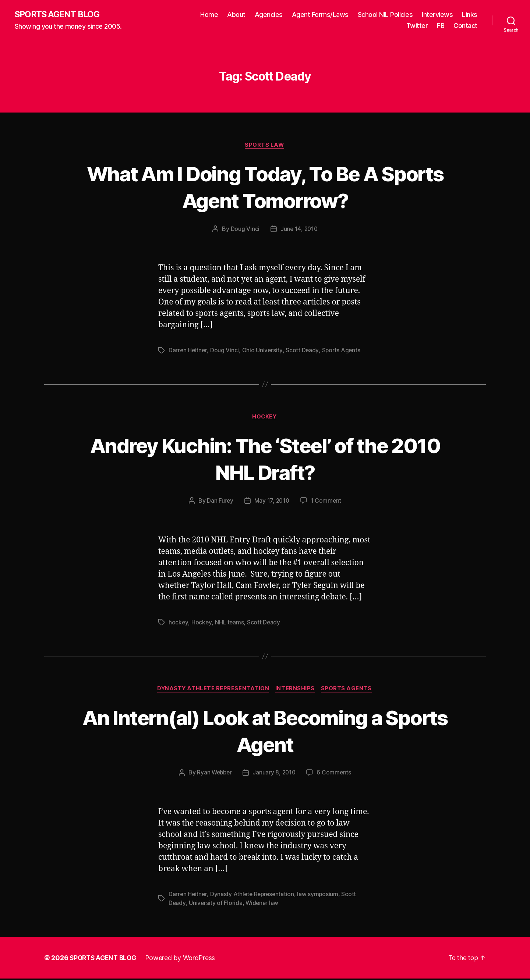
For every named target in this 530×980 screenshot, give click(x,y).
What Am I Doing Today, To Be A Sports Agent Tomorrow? (265, 187)
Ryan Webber (214, 774)
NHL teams (230, 623)
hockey (178, 623)
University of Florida (216, 905)
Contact (465, 26)
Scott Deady (303, 351)
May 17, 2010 (272, 502)
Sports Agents (342, 351)
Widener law (263, 905)
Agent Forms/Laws (320, 15)
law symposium (321, 896)
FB (441, 26)
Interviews (437, 15)
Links (470, 15)
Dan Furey (220, 502)
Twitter (417, 26)
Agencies (269, 15)
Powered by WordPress (183, 959)
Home (209, 15)
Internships (296, 690)
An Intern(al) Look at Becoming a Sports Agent (265, 732)
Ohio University (263, 351)
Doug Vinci (244, 230)
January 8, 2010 (275, 774)
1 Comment (327, 502)
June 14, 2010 (299, 230)
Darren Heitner (188, 351)
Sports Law (265, 146)
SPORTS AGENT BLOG (59, 15)
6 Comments (335, 774)
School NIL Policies (385, 15)
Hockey (265, 418)
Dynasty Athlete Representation (213, 690)
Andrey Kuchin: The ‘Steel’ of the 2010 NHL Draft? (265, 460)
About (236, 15)
